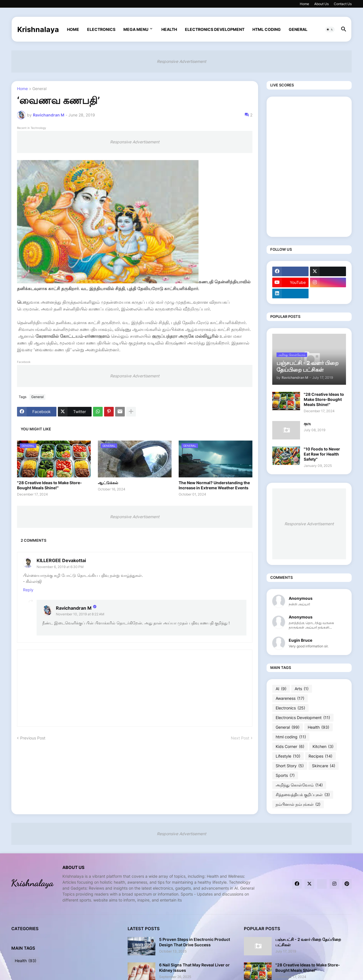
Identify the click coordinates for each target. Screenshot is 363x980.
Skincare (324, 766)
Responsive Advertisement (181, 61)
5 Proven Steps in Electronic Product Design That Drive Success (195, 942)
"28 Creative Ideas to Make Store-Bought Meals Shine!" (49, 485)
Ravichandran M (74, 608)
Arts (302, 689)
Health (169, 29)
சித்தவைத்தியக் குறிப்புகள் (303, 795)
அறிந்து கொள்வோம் (299, 785)
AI (281, 689)
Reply (28, 590)
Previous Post (33, 738)
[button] (330, 29)
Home (304, 4)
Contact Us (343, 4)
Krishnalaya (38, 29)
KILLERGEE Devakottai (61, 560)
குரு (307, 423)
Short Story (290, 766)
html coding (267, 29)
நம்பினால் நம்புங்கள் (298, 804)
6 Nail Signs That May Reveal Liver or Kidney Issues (194, 967)
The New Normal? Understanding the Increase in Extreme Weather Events (214, 485)
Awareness (290, 698)
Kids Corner (290, 747)
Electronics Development (215, 29)
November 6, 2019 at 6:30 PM (60, 567)
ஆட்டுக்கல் (108, 483)
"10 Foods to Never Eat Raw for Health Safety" (322, 454)
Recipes (320, 756)
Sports (285, 775)
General (298, 29)
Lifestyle (288, 756)
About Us (321, 4)
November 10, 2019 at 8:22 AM (80, 614)
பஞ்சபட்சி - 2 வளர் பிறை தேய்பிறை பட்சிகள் (308, 942)
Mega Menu (136, 29)
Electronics (101, 29)
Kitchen (323, 747)
